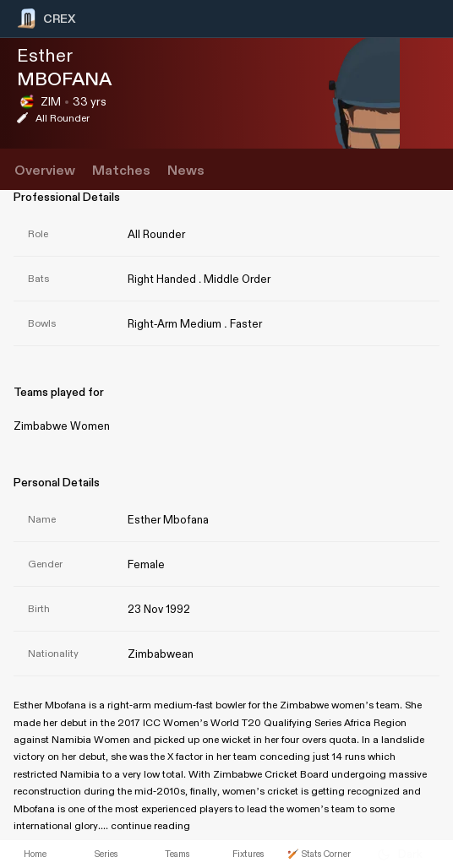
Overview (45, 171)
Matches (121, 171)
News (186, 171)
